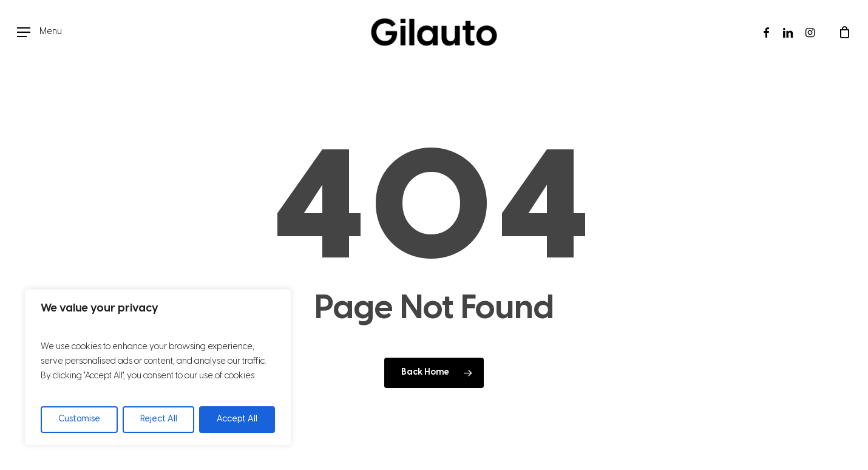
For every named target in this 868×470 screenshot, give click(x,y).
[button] (39, 32)
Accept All (237, 419)
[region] (158, 367)
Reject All (159, 419)
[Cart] (844, 32)
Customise (79, 419)
